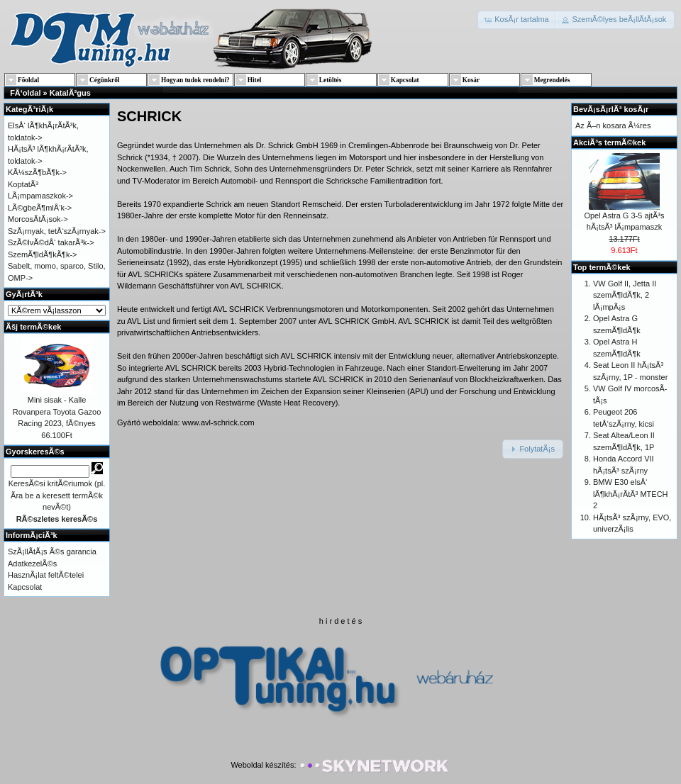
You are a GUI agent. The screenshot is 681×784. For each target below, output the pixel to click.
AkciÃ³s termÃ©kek (609, 142)
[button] (517, 20)
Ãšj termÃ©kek (33, 327)
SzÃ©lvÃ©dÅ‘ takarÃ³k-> (51, 242)
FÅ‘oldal (25, 93)
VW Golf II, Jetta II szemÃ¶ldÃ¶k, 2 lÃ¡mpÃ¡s (625, 295)
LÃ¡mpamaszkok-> (40, 196)
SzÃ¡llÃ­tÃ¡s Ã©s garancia (52, 551)
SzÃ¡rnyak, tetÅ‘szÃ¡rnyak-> (57, 231)
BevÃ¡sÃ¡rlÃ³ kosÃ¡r (611, 109)
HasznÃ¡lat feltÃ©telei (46, 575)
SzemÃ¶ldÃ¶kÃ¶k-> (43, 254)
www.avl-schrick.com (218, 422)
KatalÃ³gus (70, 93)
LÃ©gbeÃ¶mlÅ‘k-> (40, 208)
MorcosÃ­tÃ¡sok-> (38, 219)
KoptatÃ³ (23, 184)
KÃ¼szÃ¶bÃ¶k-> (37, 172)
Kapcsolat (25, 587)
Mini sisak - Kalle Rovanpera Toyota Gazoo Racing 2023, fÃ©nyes (57, 411)
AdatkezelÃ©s (32, 564)
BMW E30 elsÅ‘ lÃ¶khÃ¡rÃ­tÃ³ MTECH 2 (631, 494)
